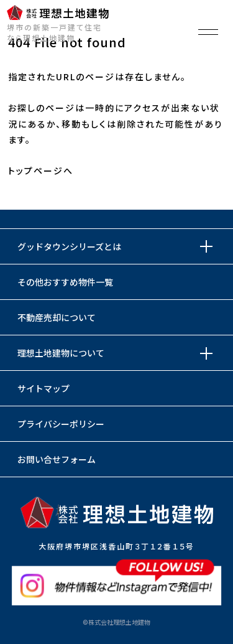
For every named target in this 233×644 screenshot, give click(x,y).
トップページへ (41, 170)
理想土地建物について (61, 353)
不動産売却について (57, 317)
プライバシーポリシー (61, 424)
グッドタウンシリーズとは (69, 246)
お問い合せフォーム (57, 459)
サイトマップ (43, 388)
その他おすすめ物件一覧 (65, 282)
